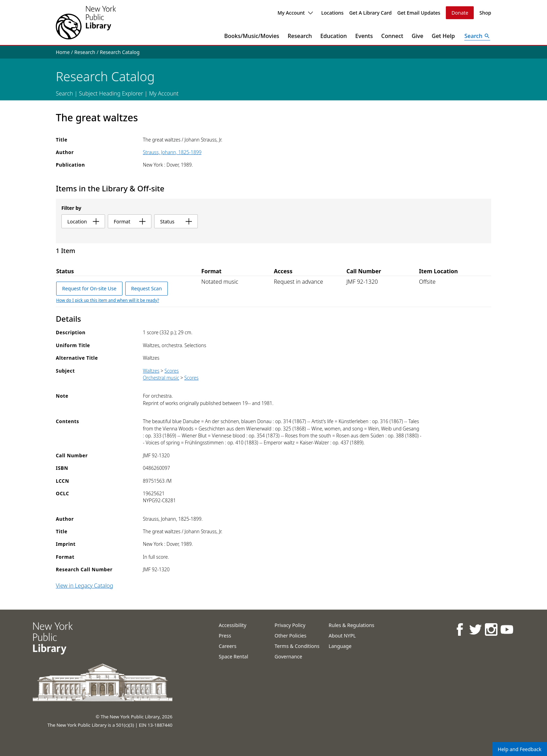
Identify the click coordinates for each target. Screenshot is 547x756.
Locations (332, 13)
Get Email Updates (419, 13)
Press (225, 636)
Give (418, 36)
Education (334, 36)
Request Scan (147, 288)
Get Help (444, 36)
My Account (295, 13)
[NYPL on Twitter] (475, 629)
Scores (172, 371)
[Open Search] (477, 36)
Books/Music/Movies (252, 36)
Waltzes (151, 371)
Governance (288, 656)
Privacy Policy (290, 625)
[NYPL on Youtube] (506, 629)
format (130, 222)
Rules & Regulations (351, 625)
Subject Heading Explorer (111, 93)
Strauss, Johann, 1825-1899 (172, 152)
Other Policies (290, 636)
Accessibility (233, 625)
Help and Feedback (520, 749)
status (176, 222)
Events (364, 36)
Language (340, 646)
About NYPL (342, 636)
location (83, 222)
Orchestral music (161, 378)
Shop (485, 13)
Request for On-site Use (89, 288)
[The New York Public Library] (86, 22)
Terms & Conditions (297, 646)
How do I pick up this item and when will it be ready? (108, 300)
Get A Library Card (370, 13)
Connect (392, 36)
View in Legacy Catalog (85, 586)
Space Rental (233, 656)
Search (64, 93)
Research (300, 36)
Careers (227, 646)
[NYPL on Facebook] (459, 629)
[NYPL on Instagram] (491, 629)
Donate (460, 13)
